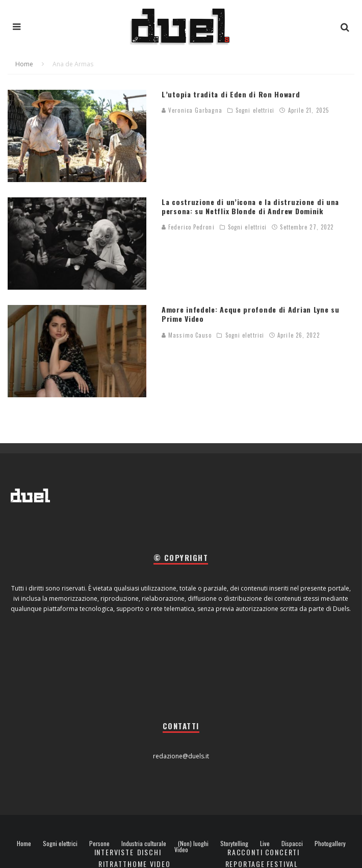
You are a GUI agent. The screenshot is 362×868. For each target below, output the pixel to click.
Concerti (283, 852)
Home (24, 844)
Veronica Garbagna (192, 110)
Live (265, 844)
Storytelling (234, 844)
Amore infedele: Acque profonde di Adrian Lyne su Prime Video (251, 314)
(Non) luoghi (193, 844)
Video (181, 850)
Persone (99, 844)
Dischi (149, 852)
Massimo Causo (187, 335)
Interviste (114, 852)
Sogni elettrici (255, 110)
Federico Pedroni (188, 227)
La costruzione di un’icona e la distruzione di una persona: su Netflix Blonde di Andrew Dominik (250, 206)
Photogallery (330, 844)
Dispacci (292, 844)
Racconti (245, 852)
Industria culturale (144, 844)
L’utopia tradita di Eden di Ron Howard (231, 94)
